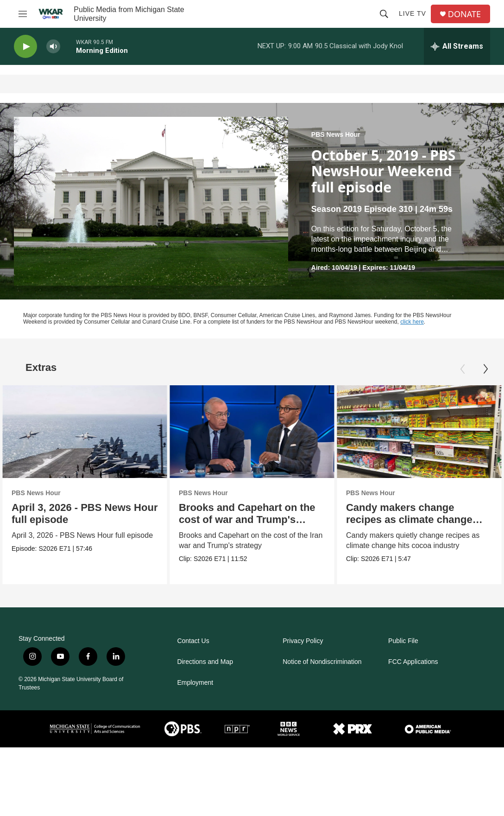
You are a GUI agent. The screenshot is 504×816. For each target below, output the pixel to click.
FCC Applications (413, 662)
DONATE (464, 14)
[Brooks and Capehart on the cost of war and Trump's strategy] (253, 432)
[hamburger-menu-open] (23, 14)
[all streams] (457, 46)
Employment (195, 683)
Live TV (413, 13)
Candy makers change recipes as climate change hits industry (410, 520)
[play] (25, 47)
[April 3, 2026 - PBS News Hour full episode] (85, 432)
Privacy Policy (303, 641)
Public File (403, 641)
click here (412, 322)
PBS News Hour (336, 134)
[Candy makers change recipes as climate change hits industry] (420, 432)
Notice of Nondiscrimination (322, 662)
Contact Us (193, 641)
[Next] (485, 369)
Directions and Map (205, 662)
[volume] (53, 47)
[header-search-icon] (384, 14)
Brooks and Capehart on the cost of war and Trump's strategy (249, 520)
